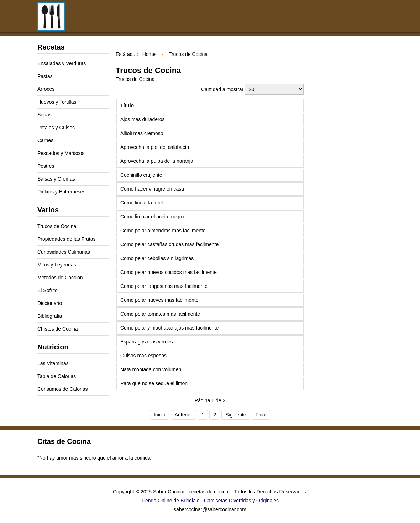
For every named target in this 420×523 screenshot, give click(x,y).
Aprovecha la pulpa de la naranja (157, 161)
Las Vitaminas (53, 363)
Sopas (44, 115)
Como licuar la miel (141, 203)
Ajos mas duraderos (143, 119)
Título (127, 105)
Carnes (45, 140)
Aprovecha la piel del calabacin (155, 147)
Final (261, 415)
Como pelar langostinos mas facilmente (164, 286)
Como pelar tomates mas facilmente (160, 314)
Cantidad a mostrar (223, 89)
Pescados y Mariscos (61, 153)
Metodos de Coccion (60, 278)
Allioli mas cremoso (142, 133)
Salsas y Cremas (56, 179)
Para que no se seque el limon (154, 383)
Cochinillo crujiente (141, 175)
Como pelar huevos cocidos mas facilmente (169, 272)
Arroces (46, 89)
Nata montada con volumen (151, 369)
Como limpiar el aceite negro (152, 217)
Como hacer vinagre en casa (152, 189)
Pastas (45, 76)
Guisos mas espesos (143, 356)
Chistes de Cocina (58, 329)
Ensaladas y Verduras (62, 63)
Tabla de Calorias (57, 376)
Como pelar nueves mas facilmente (159, 300)
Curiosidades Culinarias (64, 252)
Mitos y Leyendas (57, 265)
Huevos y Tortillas (57, 102)
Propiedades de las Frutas (66, 239)
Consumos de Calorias (63, 389)
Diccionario (50, 303)
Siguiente (236, 415)
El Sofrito (48, 290)
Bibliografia (50, 316)
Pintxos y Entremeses (61, 192)
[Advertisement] (222, 50)
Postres (46, 166)
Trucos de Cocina (57, 226)
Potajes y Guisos (56, 128)
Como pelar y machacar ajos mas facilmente (169, 328)
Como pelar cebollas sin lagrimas (157, 258)
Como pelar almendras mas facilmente (163, 231)
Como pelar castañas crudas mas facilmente (169, 244)
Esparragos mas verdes (147, 342)
